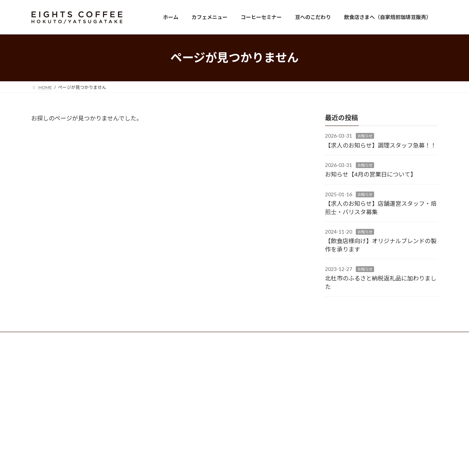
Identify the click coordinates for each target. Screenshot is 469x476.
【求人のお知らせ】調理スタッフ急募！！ (381, 145)
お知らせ (365, 136)
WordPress (195, 463)
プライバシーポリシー (101, 339)
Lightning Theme (233, 463)
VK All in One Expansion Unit (282, 463)
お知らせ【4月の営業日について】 (371, 174)
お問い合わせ (51, 339)
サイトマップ (150, 339)
